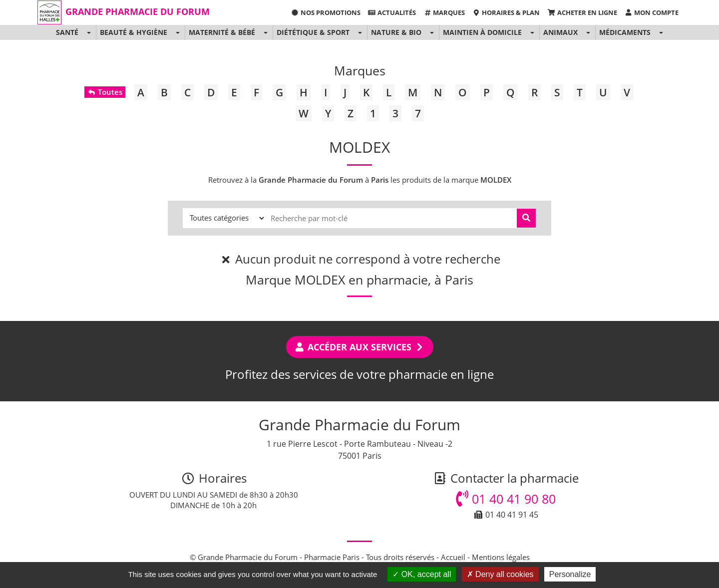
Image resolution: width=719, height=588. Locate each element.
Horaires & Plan (506, 12)
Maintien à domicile (482, 32)
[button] (89, 32)
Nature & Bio (396, 32)
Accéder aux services (360, 347)
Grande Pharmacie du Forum (138, 11)
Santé (67, 32)
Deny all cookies (500, 574)
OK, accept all (422, 574)
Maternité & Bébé (222, 32)
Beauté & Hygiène (134, 32)
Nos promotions (325, 12)
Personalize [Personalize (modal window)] (570, 574)
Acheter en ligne (582, 12)
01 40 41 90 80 (506, 499)
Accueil (453, 557)
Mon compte (652, 12)
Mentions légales (501, 557)
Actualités (392, 12)
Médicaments (625, 32)
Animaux (560, 32)
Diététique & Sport (313, 32)
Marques (444, 12)
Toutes (105, 92)
